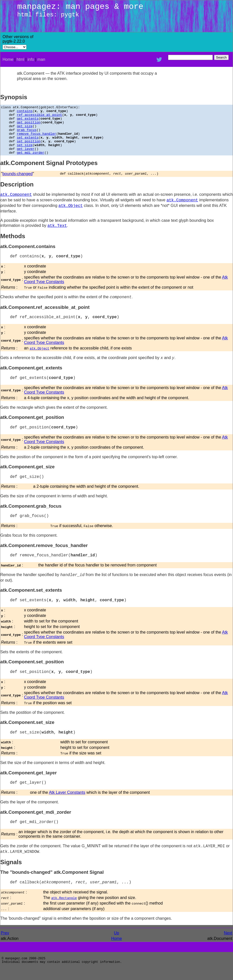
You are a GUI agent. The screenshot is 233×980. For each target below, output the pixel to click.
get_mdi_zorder (30, 162)
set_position (29, 149)
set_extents (28, 144)
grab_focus (27, 135)
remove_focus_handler (36, 140)
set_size (25, 153)
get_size (25, 130)
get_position (29, 126)
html (20, 59)
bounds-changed (18, 184)
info (31, 59)
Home (8, 59)
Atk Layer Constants (67, 802)
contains (25, 112)
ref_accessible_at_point (39, 117)
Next (228, 943)
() (140, 913)
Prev (5, 943)
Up (116, 943)
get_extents (28, 121)
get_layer (26, 158)
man (41, 59)
